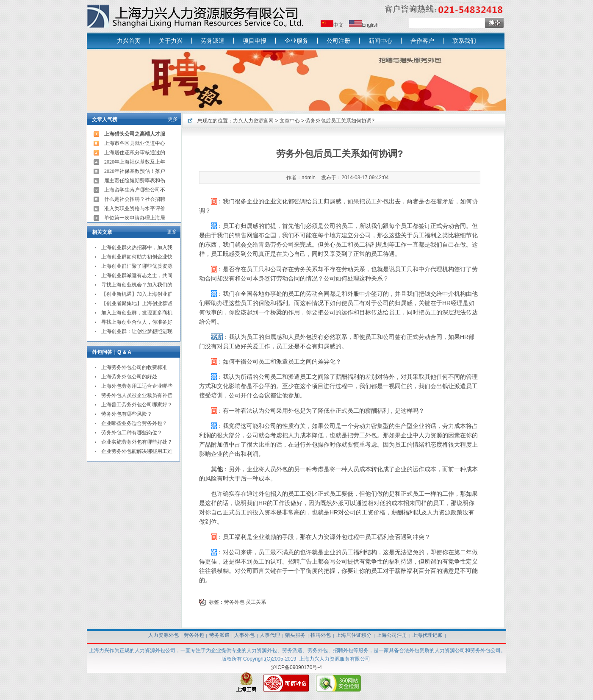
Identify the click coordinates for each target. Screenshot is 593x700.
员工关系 (256, 602)
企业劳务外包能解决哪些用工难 (137, 451)
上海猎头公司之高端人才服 (135, 134)
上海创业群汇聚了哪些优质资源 (137, 266)
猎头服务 (295, 635)
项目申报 (255, 41)
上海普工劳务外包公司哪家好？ (137, 405)
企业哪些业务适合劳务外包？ (134, 423)
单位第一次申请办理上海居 (135, 218)
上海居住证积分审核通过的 (135, 153)
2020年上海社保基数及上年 (135, 162)
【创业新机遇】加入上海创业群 (137, 294)
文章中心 (290, 121)
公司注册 (338, 41)
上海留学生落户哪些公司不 (135, 190)
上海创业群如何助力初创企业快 (137, 257)
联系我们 (464, 41)
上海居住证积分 (354, 635)
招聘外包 (321, 635)
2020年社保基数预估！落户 (135, 171)
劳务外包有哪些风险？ (127, 414)
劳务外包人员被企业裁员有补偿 (137, 395)
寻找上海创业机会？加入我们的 (137, 285)
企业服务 (296, 41)
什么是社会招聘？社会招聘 (135, 199)
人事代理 (270, 635)
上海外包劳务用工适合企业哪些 (137, 386)
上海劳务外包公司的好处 (129, 377)
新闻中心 (380, 41)
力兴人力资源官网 (253, 121)
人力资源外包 (163, 635)
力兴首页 (129, 41)
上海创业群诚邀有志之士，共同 (137, 275)
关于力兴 (171, 41)
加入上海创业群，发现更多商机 (137, 313)
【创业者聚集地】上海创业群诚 (137, 303)
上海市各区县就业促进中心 (135, 143)
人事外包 (244, 635)
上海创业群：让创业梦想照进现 (137, 331)
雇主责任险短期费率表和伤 (135, 181)
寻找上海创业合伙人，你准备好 (137, 322)
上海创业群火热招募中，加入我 (137, 247)
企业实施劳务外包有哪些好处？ (137, 442)
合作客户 (422, 41)
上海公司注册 (392, 635)
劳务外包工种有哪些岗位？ (132, 433)
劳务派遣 (213, 41)
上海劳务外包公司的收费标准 (134, 367)
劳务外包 (234, 602)
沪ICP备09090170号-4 (296, 667)
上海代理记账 (427, 635)
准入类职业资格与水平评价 (135, 208)
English (370, 25)
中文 (338, 25)
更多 (173, 119)
